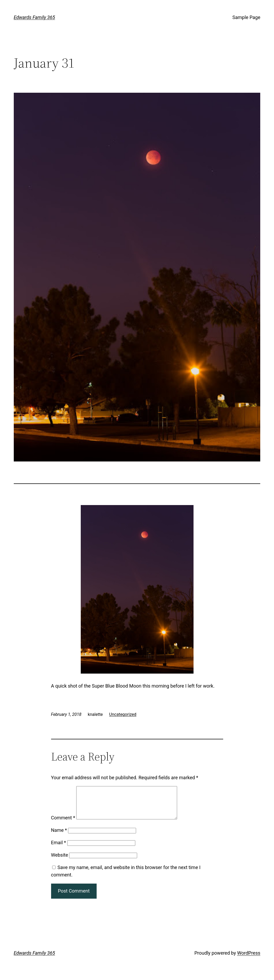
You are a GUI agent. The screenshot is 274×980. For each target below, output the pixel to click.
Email (59, 849)
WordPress (249, 959)
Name (59, 836)
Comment (63, 824)
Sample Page (246, 17)
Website (60, 861)
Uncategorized (123, 714)
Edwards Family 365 (34, 17)
